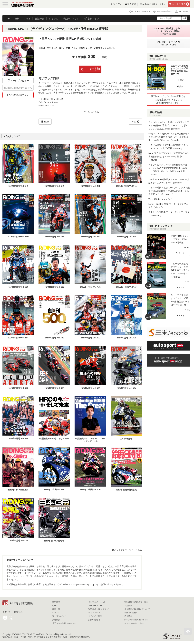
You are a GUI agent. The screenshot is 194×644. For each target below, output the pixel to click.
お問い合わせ (94, 620)
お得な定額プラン (18, 95)
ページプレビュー (18, 81)
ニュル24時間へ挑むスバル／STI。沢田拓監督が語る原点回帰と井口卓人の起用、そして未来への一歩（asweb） (169, 191)
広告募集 (128, 616)
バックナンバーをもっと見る (127, 550)
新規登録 (131, 4)
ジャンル (54, 19)
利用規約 (128, 606)
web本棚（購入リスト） (153, 4)
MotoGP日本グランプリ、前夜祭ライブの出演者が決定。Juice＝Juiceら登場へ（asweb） (168, 156)
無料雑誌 (56, 602)
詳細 (180, 86)
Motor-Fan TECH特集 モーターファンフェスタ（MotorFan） (168, 206)
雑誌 (39, 19)
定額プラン (92, 19)
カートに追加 (90, 69)
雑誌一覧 (56, 609)
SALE (27, 19)
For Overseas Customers (136, 620)
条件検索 (56, 620)
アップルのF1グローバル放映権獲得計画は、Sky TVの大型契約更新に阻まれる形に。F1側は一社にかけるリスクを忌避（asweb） (168, 170)
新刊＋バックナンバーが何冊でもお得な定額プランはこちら (168, 99)
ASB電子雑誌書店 (21, 603)
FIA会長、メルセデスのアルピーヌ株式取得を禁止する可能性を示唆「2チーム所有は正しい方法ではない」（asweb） (169, 137)
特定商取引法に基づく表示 (136, 602)
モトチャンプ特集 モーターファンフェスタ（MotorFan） (169, 214)
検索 (185, 18)
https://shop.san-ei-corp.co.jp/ (80, 584)
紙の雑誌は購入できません (18, 88)
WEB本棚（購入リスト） (99, 609)
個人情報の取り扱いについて (137, 609)
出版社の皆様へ (131, 613)
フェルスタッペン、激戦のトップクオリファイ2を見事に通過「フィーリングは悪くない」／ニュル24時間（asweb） (169, 125)
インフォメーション (138, 11)
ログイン (116, 4)
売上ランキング (59, 616)
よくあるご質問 (95, 616)
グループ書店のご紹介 (134, 623)
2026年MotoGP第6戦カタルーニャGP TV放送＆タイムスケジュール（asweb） (169, 181)
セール (55, 606)
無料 (17, 19)
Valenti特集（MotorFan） (161, 199)
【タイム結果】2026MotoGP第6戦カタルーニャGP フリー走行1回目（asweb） (169, 147)
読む (180, 80)
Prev (134, 122)
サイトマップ (181, 11)
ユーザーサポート (161, 11)
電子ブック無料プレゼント (64, 623)
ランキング (71, 19)
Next (47, 122)
